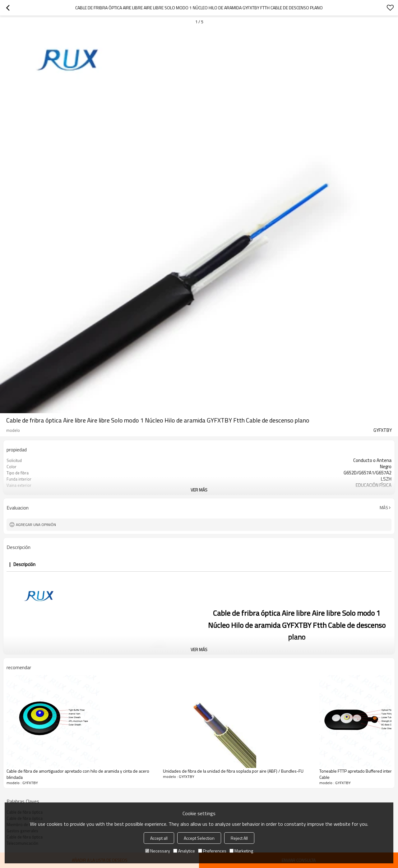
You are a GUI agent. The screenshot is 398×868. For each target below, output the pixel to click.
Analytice (184, 851)
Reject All (239, 838)
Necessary (158, 851)
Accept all (159, 838)
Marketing (241, 851)
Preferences (212, 851)
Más (384, 508)
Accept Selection (199, 838)
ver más (199, 490)
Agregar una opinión (36, 525)
